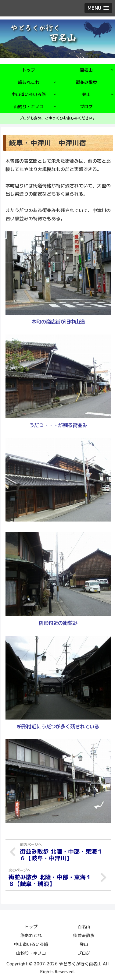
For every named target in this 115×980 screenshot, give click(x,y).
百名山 (84, 927)
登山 (84, 944)
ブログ (84, 953)
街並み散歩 (84, 935)
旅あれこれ (31, 935)
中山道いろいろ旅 (31, 944)
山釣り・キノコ (31, 953)
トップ (31, 927)
